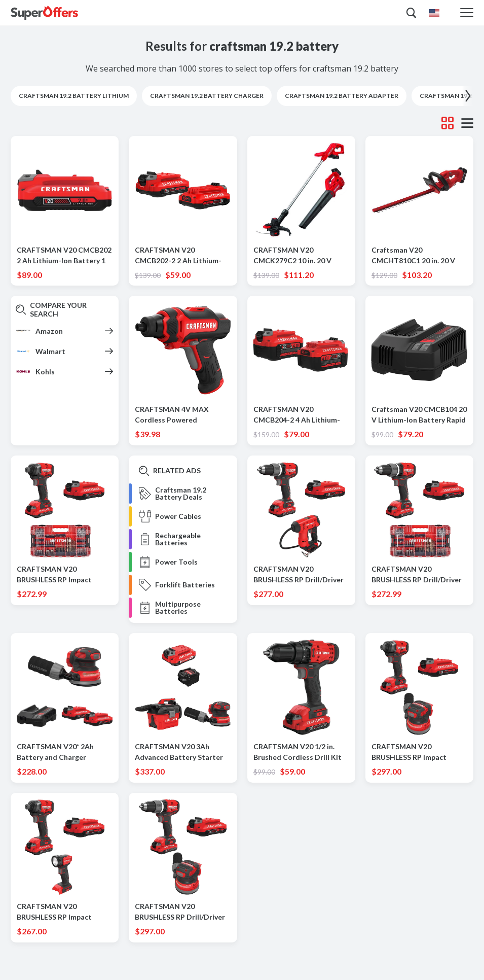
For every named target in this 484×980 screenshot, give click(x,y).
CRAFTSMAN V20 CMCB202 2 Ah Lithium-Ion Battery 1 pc (64, 256)
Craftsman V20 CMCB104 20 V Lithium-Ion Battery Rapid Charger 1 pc (419, 415)
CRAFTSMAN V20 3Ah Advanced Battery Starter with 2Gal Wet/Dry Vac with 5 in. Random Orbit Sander (182, 752)
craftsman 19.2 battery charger (207, 96)
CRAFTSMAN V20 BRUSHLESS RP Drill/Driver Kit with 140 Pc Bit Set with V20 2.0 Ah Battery (418, 575)
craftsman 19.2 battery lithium (74, 96)
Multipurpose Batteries (178, 608)
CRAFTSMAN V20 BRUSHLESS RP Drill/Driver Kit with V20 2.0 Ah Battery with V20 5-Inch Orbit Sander (181, 912)
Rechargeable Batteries (178, 539)
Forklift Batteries (185, 585)
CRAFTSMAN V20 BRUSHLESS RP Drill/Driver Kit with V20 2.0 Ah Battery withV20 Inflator (299, 575)
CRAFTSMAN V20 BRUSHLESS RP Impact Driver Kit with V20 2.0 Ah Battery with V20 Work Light (60, 912)
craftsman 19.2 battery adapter (342, 96)
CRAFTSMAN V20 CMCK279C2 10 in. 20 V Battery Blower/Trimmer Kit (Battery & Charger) (301, 256)
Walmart (50, 351)
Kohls (45, 372)
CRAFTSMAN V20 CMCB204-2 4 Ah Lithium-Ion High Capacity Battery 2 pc (300, 415)
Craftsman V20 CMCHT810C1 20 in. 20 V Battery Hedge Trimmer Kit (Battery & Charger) (418, 256)
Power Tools (176, 562)
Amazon (49, 331)
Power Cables (178, 516)
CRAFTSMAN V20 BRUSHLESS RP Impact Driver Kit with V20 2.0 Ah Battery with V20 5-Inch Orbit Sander (415, 752)
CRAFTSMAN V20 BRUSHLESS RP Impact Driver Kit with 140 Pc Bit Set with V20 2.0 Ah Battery (63, 575)
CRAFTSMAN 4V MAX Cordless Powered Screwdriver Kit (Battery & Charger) (180, 415)
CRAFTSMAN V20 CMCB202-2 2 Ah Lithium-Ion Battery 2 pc (178, 256)
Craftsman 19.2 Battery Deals (181, 494)
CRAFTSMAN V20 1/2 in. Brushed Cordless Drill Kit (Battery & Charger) (297, 752)
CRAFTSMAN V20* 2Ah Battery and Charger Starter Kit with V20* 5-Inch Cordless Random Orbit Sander (64, 752)
